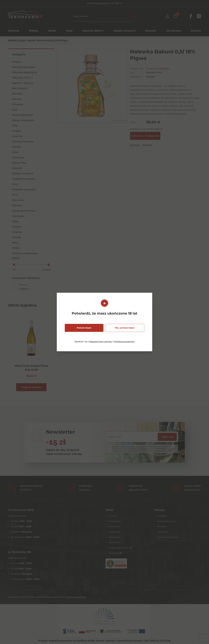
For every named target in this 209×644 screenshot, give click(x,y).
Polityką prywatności (124, 341)
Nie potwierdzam (125, 328)
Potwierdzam (84, 328)
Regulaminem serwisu (101, 341)
